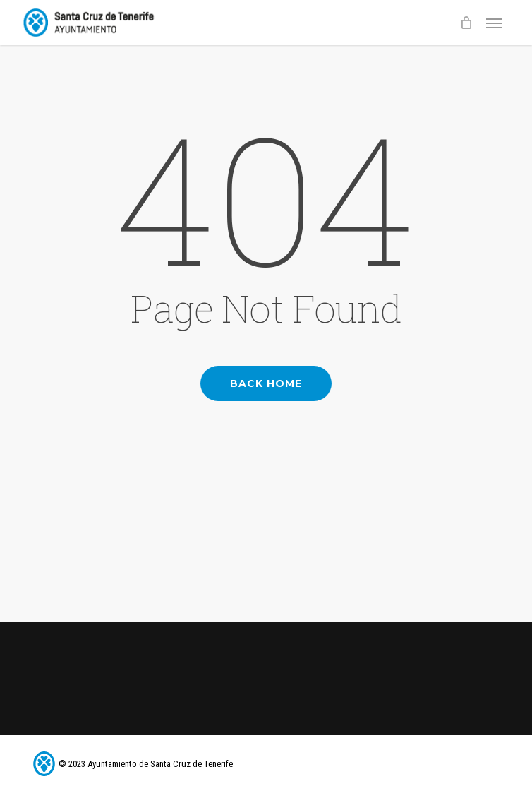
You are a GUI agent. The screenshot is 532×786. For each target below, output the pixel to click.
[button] (494, 23)
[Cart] (466, 23)
